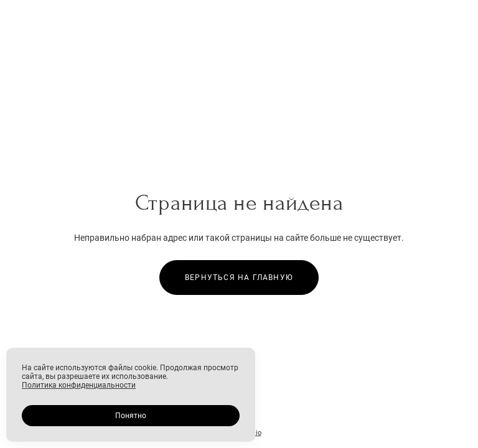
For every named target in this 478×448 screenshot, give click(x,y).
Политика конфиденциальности (79, 385)
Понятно (131, 416)
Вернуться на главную (239, 278)
